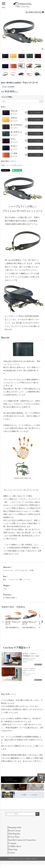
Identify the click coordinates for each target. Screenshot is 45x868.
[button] (3, 622)
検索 (37, 814)
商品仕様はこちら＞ (9, 161)
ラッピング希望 (7, 97)
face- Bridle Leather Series (35, 12)
